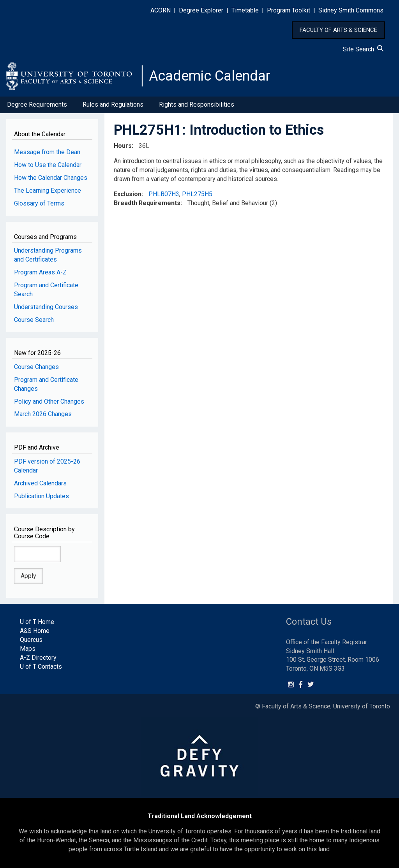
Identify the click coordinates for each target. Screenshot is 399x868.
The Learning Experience (48, 191)
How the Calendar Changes (51, 178)
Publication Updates (41, 496)
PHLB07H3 (164, 194)
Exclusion (128, 194)
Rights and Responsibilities (197, 105)
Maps (28, 649)
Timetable (245, 10)
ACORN (161, 10)
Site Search (363, 49)
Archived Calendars (40, 483)
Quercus (31, 640)
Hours (123, 146)
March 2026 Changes (43, 414)
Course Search (34, 320)
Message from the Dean (47, 152)
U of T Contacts (41, 667)
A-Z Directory (38, 658)
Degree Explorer (201, 10)
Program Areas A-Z (40, 272)
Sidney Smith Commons (351, 10)
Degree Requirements (37, 105)
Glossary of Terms (39, 203)
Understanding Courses (46, 307)
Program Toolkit (289, 10)
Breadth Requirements (147, 203)
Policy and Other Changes (49, 401)
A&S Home (35, 631)
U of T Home (37, 622)
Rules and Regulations (113, 105)
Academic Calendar (210, 76)
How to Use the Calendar (48, 165)
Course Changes (36, 367)
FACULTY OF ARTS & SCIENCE (338, 30)
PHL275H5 (197, 194)
